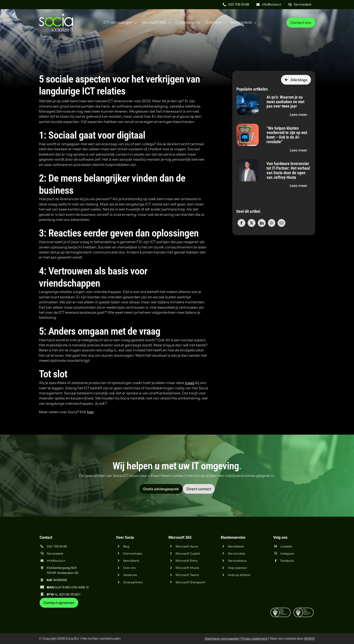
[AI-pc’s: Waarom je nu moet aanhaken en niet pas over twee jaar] (248, 95)
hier (90, 412)
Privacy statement (254, 638)
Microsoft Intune (187, 568)
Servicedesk (55, 553)
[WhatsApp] (272, 223)
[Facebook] (241, 223)
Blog (126, 546)
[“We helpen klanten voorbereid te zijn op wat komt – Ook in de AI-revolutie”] (248, 126)
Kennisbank (131, 561)
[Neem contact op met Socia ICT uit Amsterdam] (59, 603)
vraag (190, 383)
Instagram (287, 553)
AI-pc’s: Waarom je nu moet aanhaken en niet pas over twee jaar (285, 102)
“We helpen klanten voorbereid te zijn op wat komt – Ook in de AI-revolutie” (287, 135)
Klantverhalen (133, 553)
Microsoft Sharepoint (190, 582)
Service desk (236, 553)
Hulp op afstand (239, 575)
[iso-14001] (304, 610)
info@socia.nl (56, 561)
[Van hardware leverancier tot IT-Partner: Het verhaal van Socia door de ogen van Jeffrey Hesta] (248, 162)
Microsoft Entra (187, 561)
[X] (252, 223)
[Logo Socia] (56, 16)
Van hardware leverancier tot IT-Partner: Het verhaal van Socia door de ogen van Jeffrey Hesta (288, 170)
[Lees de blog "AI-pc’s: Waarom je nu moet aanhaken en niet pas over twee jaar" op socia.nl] (299, 114)
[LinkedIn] (262, 223)
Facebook (287, 561)
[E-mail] (281, 223)
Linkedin (286, 546)
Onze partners (133, 582)
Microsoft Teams (187, 575)
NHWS (309, 638)
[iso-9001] (281, 610)
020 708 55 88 (57, 546)
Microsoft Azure (187, 546)
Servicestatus (237, 561)
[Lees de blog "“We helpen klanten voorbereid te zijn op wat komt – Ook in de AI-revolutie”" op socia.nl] (299, 150)
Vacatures (130, 575)
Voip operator (237, 568)
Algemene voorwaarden (222, 638)
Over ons (129, 568)
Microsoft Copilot (188, 553)
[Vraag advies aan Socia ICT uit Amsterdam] (161, 489)
